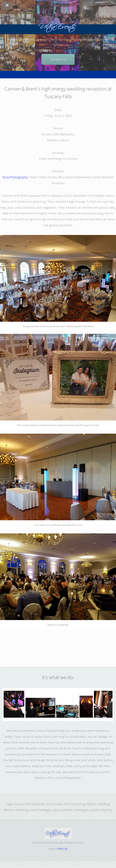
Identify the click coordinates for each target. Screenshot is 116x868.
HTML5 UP (62, 849)
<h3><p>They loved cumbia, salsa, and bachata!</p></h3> (78, 645)
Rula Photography (15, 177)
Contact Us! (58, 59)
